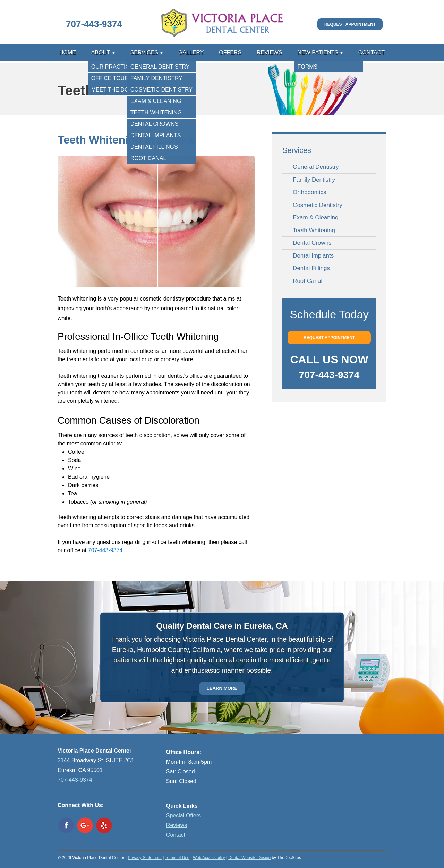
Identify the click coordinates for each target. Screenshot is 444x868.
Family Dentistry (314, 180)
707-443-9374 (94, 24)
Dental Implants (313, 256)
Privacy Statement (145, 858)
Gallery (191, 53)
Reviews (270, 53)
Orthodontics (309, 192)
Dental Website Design (249, 858)
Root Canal (308, 281)
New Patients (318, 53)
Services (144, 53)
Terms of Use (177, 858)
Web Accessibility (209, 858)
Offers (230, 53)
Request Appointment (350, 24)
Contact (372, 53)
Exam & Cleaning (315, 218)
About (101, 53)
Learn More (222, 688)
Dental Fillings (311, 268)
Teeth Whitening (314, 230)
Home (68, 53)
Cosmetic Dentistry (318, 205)
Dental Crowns (312, 243)
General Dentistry (316, 167)
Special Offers (183, 815)
